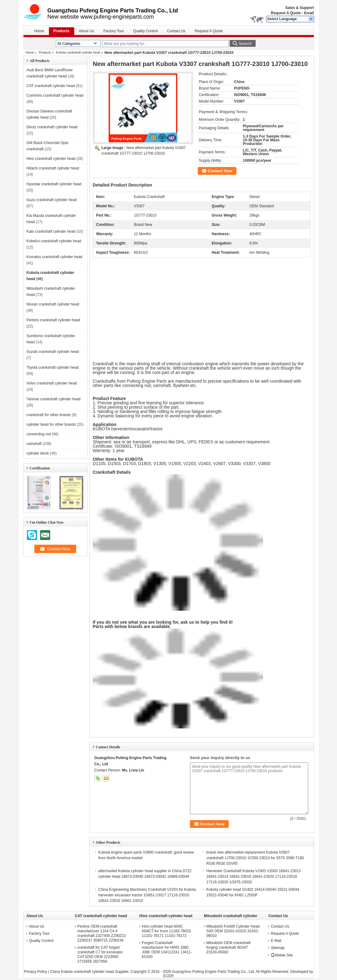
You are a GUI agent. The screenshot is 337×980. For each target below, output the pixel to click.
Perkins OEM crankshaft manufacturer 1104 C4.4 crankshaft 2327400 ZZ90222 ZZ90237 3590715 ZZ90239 (102, 933)
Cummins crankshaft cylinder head (55, 95)
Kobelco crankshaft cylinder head (54, 241)
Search (245, 44)
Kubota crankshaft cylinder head (78, 53)
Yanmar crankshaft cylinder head (54, 399)
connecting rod (39, 434)
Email (309, 13)
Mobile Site (282, 955)
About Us (86, 31)
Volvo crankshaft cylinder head (52, 383)
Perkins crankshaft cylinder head (53, 320)
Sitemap (278, 948)
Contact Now (220, 171)
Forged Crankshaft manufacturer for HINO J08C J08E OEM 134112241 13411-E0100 (167, 950)
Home (39, 31)
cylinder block (38, 453)
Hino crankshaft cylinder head (51, 159)
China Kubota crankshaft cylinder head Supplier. (90, 972)
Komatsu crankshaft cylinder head (55, 257)
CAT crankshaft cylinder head (51, 86)
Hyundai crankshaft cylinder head (54, 184)
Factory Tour (114, 31)
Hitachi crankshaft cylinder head (53, 168)
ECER (168, 976)
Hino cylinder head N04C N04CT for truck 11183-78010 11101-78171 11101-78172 (166, 931)
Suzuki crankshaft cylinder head (53, 352)
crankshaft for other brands (49, 415)
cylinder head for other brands (51, 424)
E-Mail (276, 941)
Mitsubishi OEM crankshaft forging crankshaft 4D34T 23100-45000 (229, 947)
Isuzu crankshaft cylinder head (52, 200)
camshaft (34, 444)
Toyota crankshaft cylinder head (53, 367)
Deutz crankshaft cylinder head (52, 127)
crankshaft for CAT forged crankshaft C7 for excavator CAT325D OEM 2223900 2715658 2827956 (100, 954)
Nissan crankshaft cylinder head (53, 304)
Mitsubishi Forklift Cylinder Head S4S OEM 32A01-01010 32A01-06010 (233, 931)
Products (62, 31)
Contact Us (176, 31)
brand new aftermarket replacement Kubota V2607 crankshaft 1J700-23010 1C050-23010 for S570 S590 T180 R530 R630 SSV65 (255, 858)
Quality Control (145, 31)
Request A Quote (286, 13)
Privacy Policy (36, 972)
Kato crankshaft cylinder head (51, 231)
